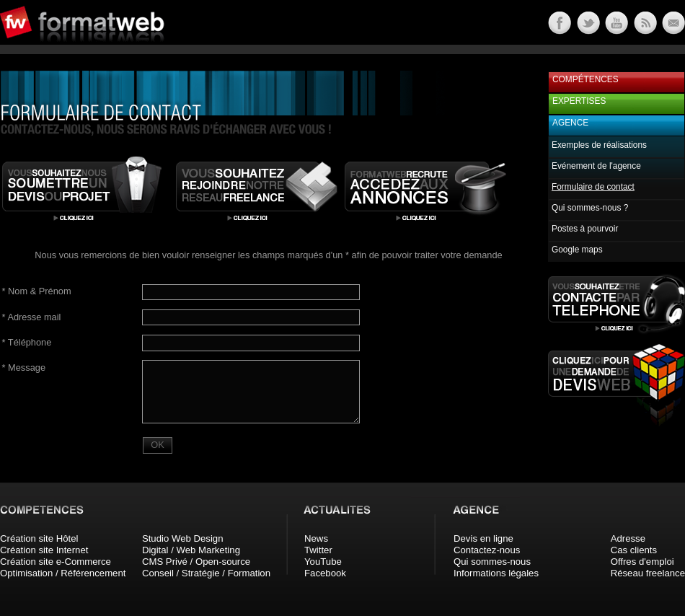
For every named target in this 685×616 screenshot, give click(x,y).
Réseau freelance (648, 573)
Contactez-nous (487, 550)
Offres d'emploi (642, 562)
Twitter (318, 550)
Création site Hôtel (39, 538)
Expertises (579, 101)
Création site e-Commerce (56, 562)
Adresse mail (32, 317)
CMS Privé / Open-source (196, 562)
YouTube (323, 562)
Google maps (577, 250)
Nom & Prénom (37, 291)
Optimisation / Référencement (63, 573)
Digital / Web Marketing (191, 550)
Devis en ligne (483, 538)
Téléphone (27, 342)
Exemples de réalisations (599, 145)
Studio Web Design (183, 538)
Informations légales (496, 573)
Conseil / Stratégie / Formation (206, 573)
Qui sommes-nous (492, 562)
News (316, 538)
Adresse (628, 538)
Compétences (585, 79)
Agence (570, 123)
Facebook (325, 573)
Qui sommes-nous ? (590, 208)
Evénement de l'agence (596, 166)
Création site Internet (44, 550)
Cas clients (634, 550)
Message (24, 368)
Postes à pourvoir (585, 229)
